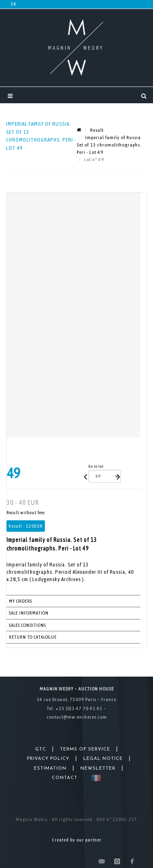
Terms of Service (85, 749)
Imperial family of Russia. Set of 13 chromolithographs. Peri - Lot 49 (109, 145)
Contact (65, 778)
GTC (41, 749)
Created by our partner (77, 840)
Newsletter (98, 769)
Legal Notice (103, 759)
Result (97, 130)
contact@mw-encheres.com (77, 717)
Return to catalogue (33, 637)
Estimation (50, 769)
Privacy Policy (48, 759)
